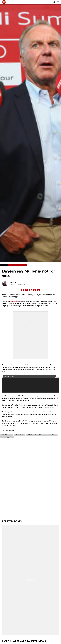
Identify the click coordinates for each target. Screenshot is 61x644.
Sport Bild (14, 301)
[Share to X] (27, 290)
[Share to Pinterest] (39, 290)
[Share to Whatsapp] (30, 290)
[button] (54, 2)
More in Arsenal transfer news (24, 641)
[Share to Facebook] (22, 290)
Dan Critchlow (13, 282)
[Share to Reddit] (35, 290)
